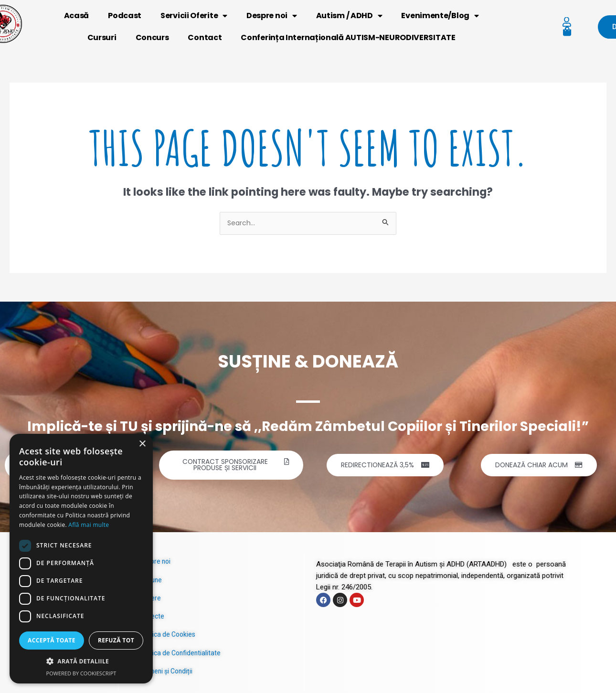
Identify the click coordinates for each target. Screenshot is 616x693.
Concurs (152, 37)
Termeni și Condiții (168, 673)
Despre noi (272, 16)
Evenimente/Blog (440, 16)
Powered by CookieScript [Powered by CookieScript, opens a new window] (81, 673)
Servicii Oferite (194, 16)
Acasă (77, 16)
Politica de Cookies (169, 637)
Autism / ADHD (349, 16)
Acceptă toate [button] (52, 640)
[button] (81, 661)
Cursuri (102, 37)
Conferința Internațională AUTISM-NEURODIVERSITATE (348, 37)
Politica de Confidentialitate (182, 655)
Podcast (125, 16)
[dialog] (81, 559)
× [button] (142, 444)
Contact (205, 37)
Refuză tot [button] (116, 640)
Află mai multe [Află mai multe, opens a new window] (89, 525)
